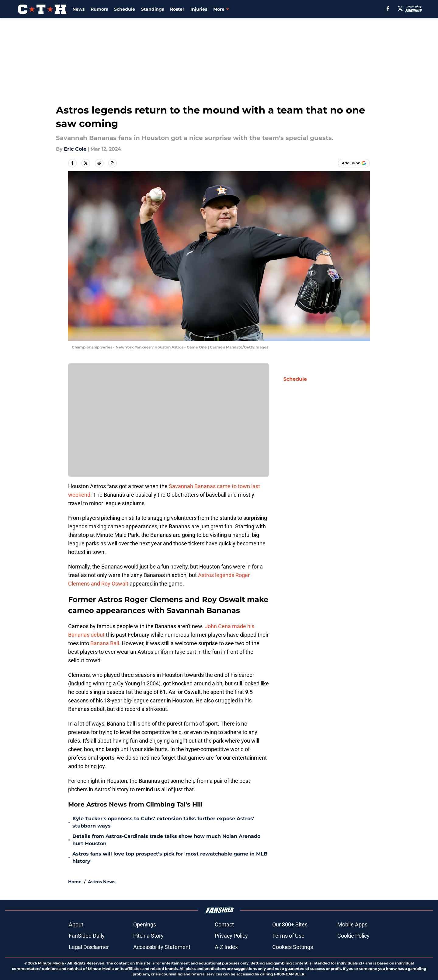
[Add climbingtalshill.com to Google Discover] (354, 163)
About (76, 924)
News (78, 9)
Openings (145, 924)
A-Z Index (226, 947)
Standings (153, 9)
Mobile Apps (352, 924)
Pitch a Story (148, 936)
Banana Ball (105, 643)
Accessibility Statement (162, 947)
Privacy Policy (231, 936)
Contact (224, 924)
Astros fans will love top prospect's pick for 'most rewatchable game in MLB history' (170, 857)
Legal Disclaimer (89, 947)
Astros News (102, 882)
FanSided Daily (87, 936)
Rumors (99, 9)
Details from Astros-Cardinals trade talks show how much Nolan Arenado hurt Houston (166, 840)
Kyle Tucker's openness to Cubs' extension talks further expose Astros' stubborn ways (163, 822)
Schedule (125, 9)
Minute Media (51, 963)
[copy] (113, 163)
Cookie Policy (353, 936)
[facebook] (388, 9)
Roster (177, 9)
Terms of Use (288, 936)
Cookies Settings (293, 947)
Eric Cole (75, 149)
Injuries (199, 9)
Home (75, 882)
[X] (400, 9)
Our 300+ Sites (290, 924)
